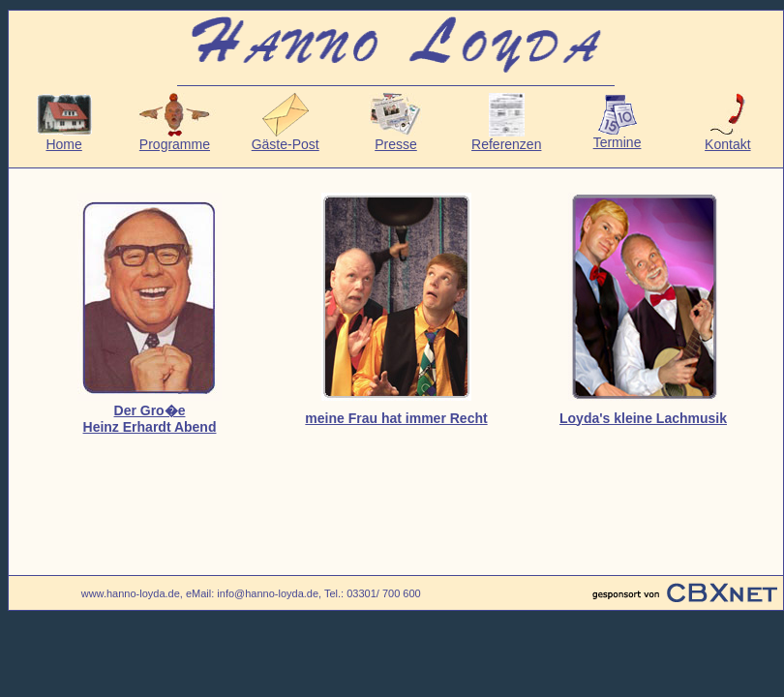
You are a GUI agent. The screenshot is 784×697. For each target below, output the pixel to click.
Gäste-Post (286, 138)
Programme (174, 138)
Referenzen (506, 138)
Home (64, 138)
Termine (618, 136)
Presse (395, 138)
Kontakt (727, 138)
